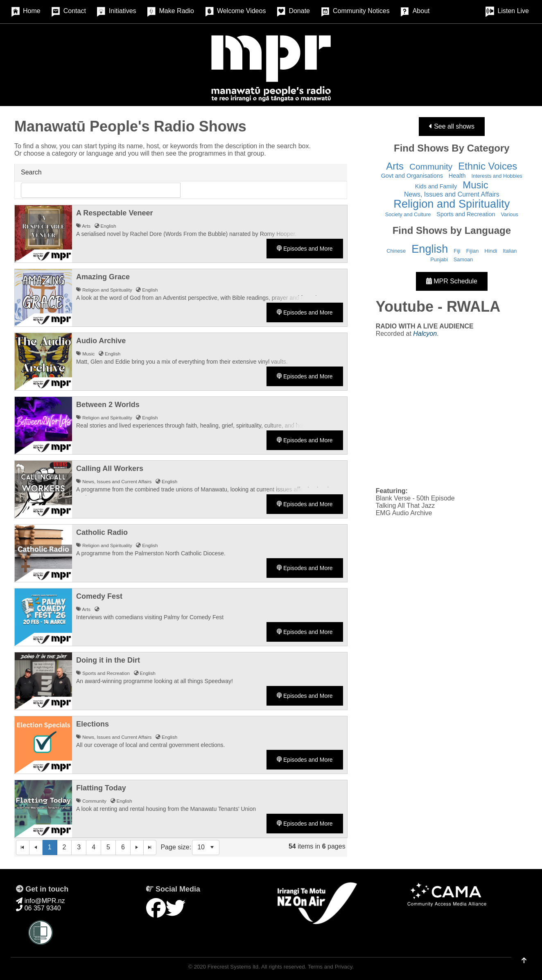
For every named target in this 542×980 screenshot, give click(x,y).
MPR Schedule (452, 281)
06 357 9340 (38, 908)
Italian (510, 251)
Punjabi (439, 259)
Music (475, 185)
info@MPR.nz (40, 901)
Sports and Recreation (466, 214)
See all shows (452, 126)
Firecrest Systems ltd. (234, 967)
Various (510, 214)
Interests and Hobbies (497, 176)
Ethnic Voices (488, 166)
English (430, 249)
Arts (395, 166)
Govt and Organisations (412, 176)
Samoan (463, 259)
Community (431, 166)
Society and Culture (408, 214)
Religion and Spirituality (452, 204)
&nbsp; (452, 412)
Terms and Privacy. (331, 967)
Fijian (473, 251)
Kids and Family (436, 186)
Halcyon (425, 334)
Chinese (396, 251)
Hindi (491, 251)
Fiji (457, 251)
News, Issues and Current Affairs (452, 194)
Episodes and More (305, 249)
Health (457, 176)
